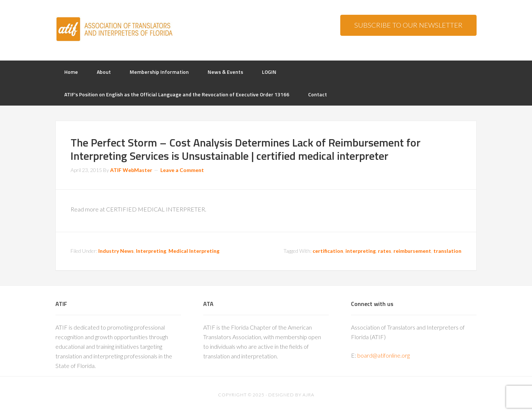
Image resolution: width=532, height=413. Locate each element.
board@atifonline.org (383, 355)
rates (385, 251)
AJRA (308, 395)
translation (447, 251)
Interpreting (151, 251)
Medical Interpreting (194, 251)
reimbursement (412, 251)
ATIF (115, 30)
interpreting (361, 251)
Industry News (116, 251)
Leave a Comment (182, 170)
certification (328, 251)
